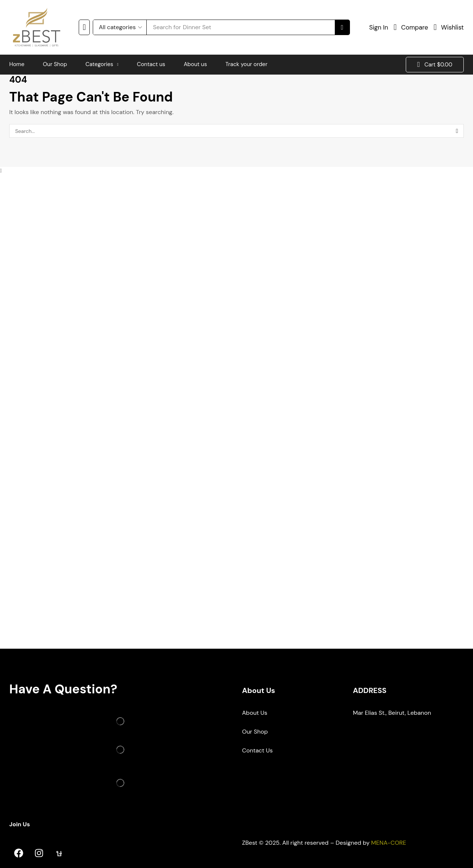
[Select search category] (120, 27)
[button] (84, 27)
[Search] (342, 27)
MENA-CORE (389, 843)
